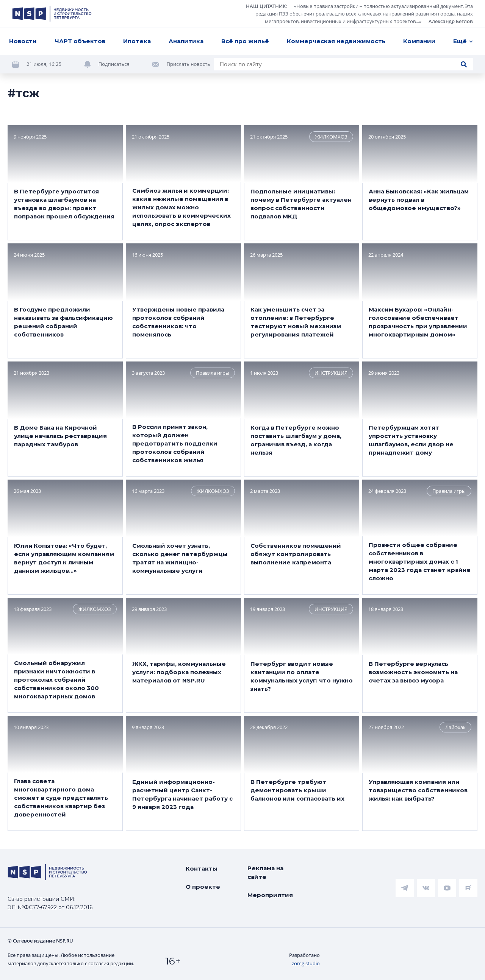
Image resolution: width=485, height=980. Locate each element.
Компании (419, 41)
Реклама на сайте (265, 872)
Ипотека (137, 41)
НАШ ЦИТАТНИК (266, 6)
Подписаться (114, 64)
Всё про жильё (245, 41)
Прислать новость (189, 64)
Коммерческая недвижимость (336, 41)
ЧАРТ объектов (80, 41)
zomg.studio (306, 963)
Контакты (202, 869)
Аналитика (186, 41)
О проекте (203, 887)
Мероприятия (270, 895)
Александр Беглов (451, 21)
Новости (23, 41)
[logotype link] (52, 14)
